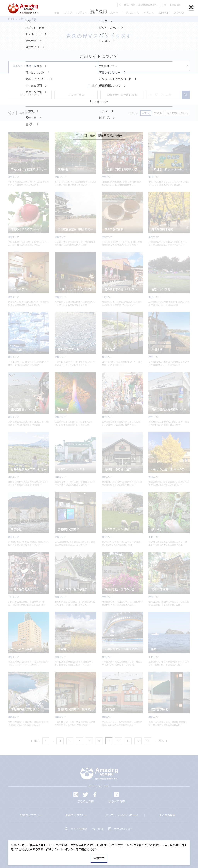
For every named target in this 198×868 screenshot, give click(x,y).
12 (138, 741)
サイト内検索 (76, 829)
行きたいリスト (121, 829)
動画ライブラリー (76, 815)
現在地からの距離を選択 (124, 95)
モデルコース (131, 13)
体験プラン (146, 66)
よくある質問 (167, 815)
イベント (149, 13)
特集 (57, 13)
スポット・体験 (86, 13)
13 (148, 741)
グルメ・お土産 (109, 13)
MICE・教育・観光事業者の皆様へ (76, 855)
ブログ (68, 13)
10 (119, 741)
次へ (163, 741)
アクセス (179, 13)
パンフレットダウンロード (122, 815)
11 (128, 741)
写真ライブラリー (31, 815)
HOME (11, 19)
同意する (99, 858)
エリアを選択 (81, 95)
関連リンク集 (135, 855)
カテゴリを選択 (34, 95)
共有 (98, 829)
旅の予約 (164, 13)
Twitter (85, 795)
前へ (35, 741)
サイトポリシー (112, 855)
